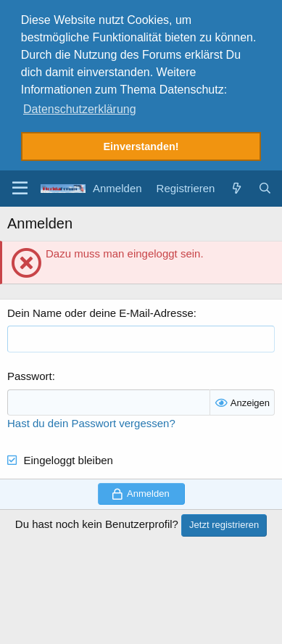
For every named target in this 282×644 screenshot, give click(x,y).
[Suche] (265, 185)
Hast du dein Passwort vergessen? (91, 420)
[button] (20, 185)
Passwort (30, 372)
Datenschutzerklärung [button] (80, 109)
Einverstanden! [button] (141, 146)
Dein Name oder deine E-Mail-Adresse (100, 309)
